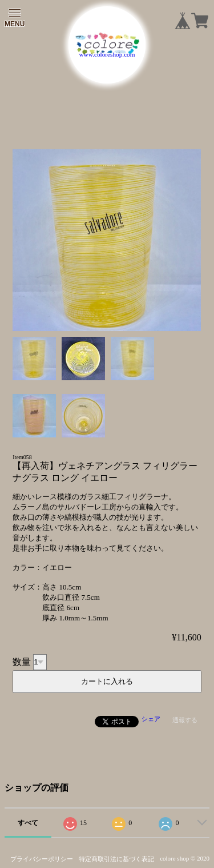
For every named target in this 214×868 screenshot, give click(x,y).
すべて (28, 823)
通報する (185, 720)
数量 (22, 661)
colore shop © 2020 (185, 858)
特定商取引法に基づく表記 (116, 859)
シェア (151, 719)
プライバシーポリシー (42, 859)
